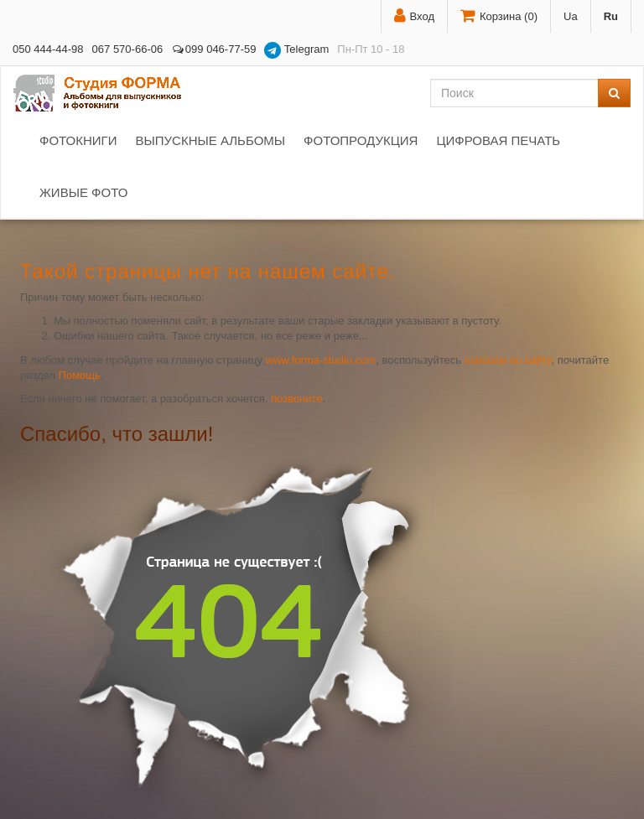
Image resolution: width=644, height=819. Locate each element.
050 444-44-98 (48, 49)
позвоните (297, 399)
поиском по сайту (508, 360)
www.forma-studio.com (321, 360)
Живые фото (83, 192)
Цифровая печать (498, 140)
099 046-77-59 (213, 49)
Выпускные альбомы (210, 140)
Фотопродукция (361, 140)
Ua (571, 16)
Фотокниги (78, 140)
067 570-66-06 (128, 49)
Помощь (80, 375)
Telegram (296, 50)
